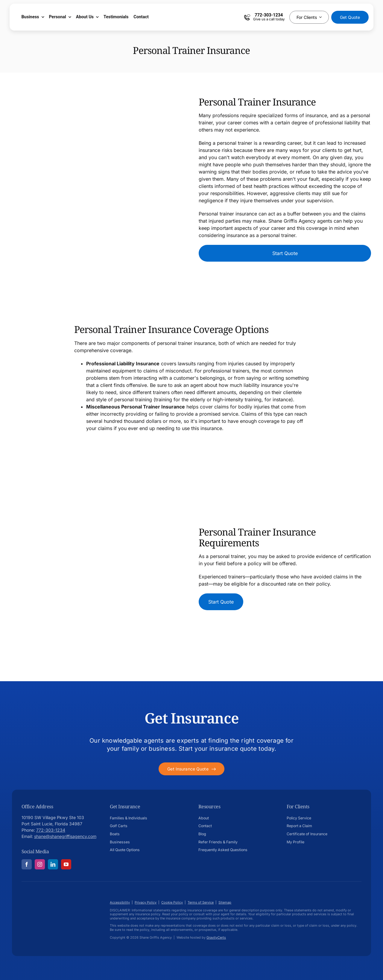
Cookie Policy (172, 902)
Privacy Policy (146, 902)
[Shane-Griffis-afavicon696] (45, 896)
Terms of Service (201, 902)
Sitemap (225, 902)
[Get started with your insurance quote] (191, 769)
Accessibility (120, 902)
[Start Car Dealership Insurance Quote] (285, 253)
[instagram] (40, 864)
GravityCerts (216, 937)
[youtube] (66, 864)
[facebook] (27, 864)
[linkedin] (53, 864)
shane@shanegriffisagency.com (65, 836)
